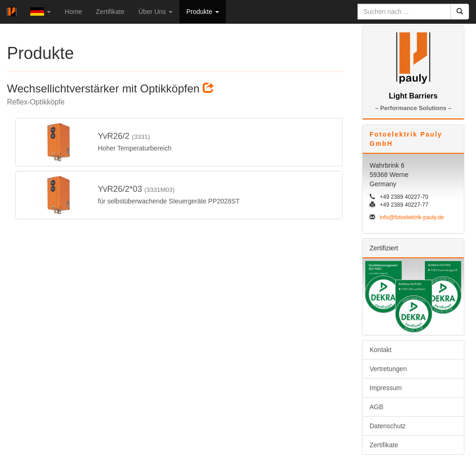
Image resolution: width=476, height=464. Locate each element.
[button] (40, 12)
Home (73, 12)
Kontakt (380, 350)
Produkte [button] (203, 12)
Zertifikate (110, 12)
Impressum (386, 388)
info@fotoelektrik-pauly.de (412, 217)
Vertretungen (388, 369)
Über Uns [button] (155, 12)
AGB (377, 407)
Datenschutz (388, 426)
